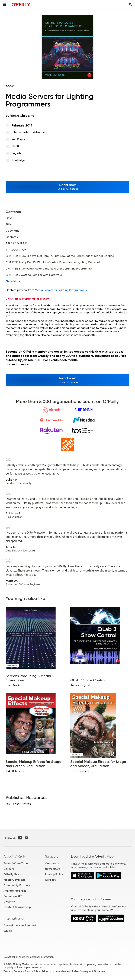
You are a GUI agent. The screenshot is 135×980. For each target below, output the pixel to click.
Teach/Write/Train (16, 863)
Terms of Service (13, 971)
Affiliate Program (15, 891)
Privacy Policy (54, 874)
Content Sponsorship (17, 907)
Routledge (19, 160)
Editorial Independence (55, 971)
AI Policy (50, 880)
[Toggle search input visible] (130, 5)
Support (52, 856)
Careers (9, 869)
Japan (8, 931)
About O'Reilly (15, 856)
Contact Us (52, 863)
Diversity (9, 902)
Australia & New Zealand (20, 925)
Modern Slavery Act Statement (88, 971)
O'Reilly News (12, 874)
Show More (13, 281)
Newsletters (53, 869)
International (14, 918)
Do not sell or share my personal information (29, 957)
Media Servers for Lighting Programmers (61, 290)
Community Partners (17, 885)
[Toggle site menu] (5, 5)
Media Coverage (15, 880)
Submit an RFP (13, 896)
